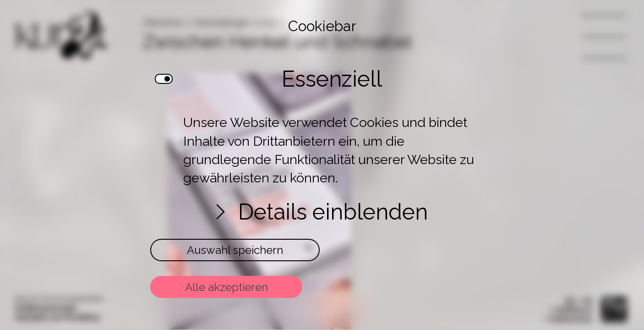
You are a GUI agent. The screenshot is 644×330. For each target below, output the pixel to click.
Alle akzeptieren (226, 287)
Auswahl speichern (235, 250)
